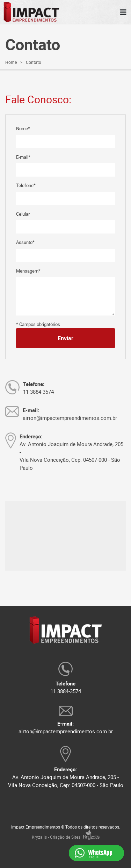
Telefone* (26, 185)
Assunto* (25, 242)
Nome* (23, 128)
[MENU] (123, 12)
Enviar (65, 338)
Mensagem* (28, 271)
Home (11, 62)
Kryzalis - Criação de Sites (66, 837)
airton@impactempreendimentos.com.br (66, 731)
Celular (23, 214)
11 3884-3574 (66, 691)
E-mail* (23, 157)
